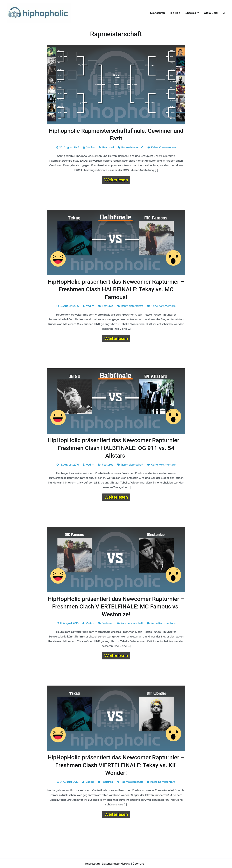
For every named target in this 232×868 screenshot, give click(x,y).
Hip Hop (175, 13)
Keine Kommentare (163, 147)
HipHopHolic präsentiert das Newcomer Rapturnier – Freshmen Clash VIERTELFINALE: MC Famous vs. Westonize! (116, 606)
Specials (191, 13)
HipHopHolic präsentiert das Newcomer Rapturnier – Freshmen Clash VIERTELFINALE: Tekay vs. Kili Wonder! (116, 764)
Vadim (91, 147)
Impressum (92, 863)
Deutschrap (157, 13)
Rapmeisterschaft (132, 147)
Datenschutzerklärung (116, 863)
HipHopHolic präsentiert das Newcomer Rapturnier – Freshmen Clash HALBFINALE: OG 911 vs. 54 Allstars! (116, 448)
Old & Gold (211, 13)
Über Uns (138, 863)
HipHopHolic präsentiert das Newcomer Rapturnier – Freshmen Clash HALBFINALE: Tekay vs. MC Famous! (116, 289)
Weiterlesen (116, 180)
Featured (108, 147)
